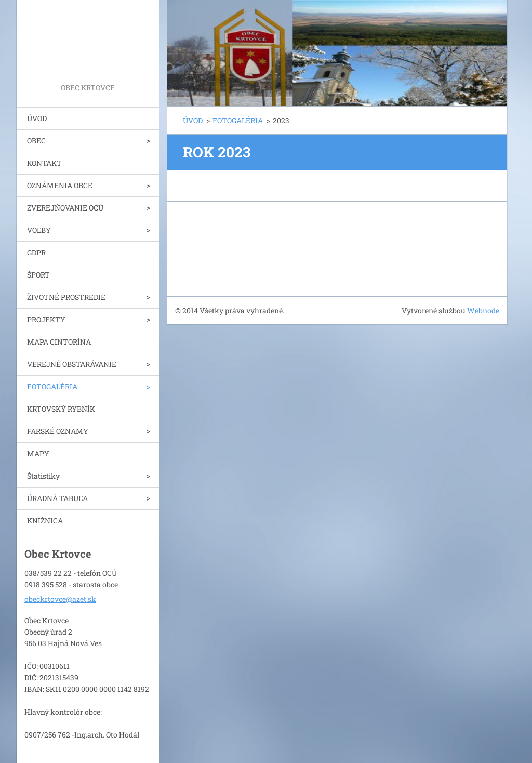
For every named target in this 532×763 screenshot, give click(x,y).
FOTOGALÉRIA (52, 386)
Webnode (483, 311)
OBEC (36, 141)
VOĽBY (39, 230)
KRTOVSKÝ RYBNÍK (61, 409)
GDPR (36, 252)
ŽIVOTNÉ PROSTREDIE (66, 297)
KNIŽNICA (45, 521)
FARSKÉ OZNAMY (58, 431)
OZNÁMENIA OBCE (60, 185)
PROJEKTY (46, 319)
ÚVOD (37, 118)
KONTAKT (44, 163)
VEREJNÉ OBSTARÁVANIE (72, 364)
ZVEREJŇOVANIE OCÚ (65, 208)
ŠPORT (38, 275)
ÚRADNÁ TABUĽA (57, 498)
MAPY (38, 453)
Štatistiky (43, 476)
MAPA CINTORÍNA (59, 342)
